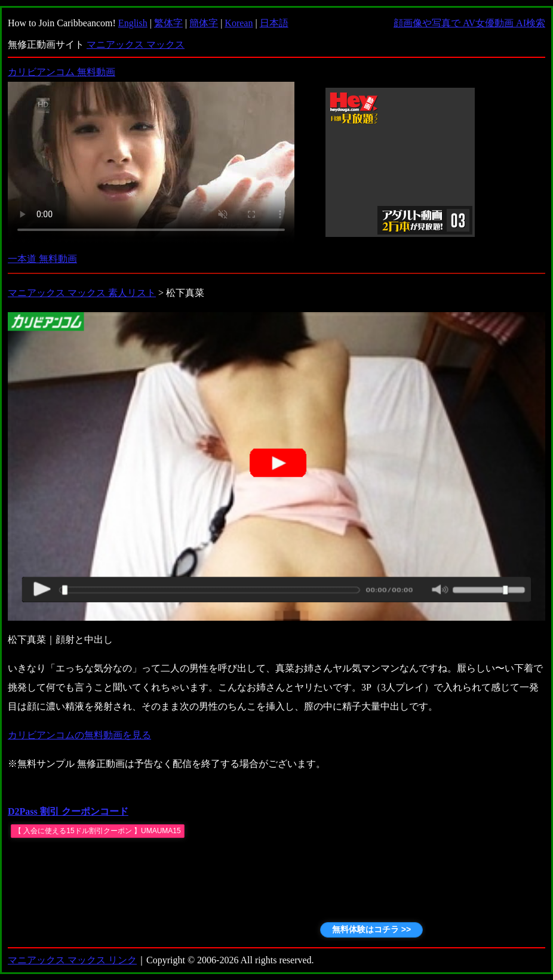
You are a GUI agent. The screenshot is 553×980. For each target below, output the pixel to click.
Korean (239, 23)
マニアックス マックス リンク (72, 960)
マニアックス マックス (136, 44)
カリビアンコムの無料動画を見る (79, 735)
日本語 (274, 23)
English (133, 23)
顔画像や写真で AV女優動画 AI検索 (469, 23)
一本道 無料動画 (42, 259)
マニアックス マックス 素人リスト (82, 293)
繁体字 (168, 23)
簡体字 (204, 23)
